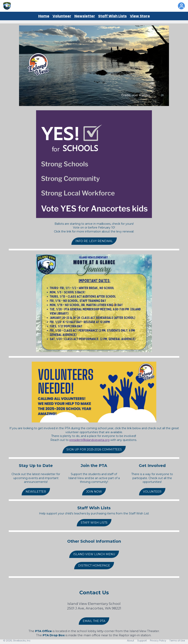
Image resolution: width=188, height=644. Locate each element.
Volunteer (62, 16)
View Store (140, 16)
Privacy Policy (158, 641)
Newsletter (85, 16)
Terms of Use (177, 641)
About (130, 641)
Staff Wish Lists (112, 16)
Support (142, 641)
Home (44, 16)
